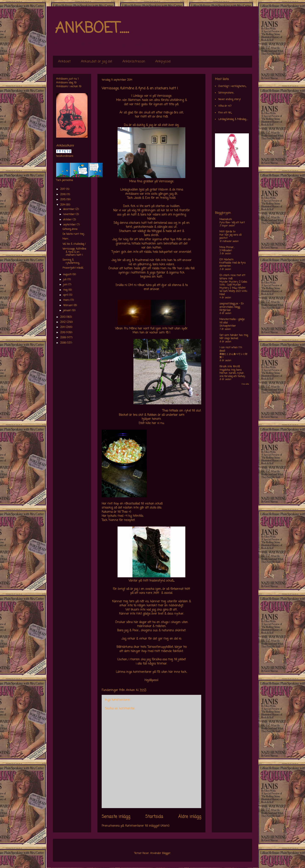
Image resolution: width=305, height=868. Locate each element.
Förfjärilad (225, 310)
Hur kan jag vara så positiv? (230, 237)
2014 (63, 205)
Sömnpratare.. (226, 93)
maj (66, 290)
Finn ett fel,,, (225, 113)
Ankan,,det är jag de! (97, 62)
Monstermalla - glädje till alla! (232, 321)
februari (68, 305)
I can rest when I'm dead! (231, 349)
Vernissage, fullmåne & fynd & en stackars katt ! (74, 252)
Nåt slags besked (229, 339)
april (66, 295)
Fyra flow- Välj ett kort (232, 223)
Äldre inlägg (190, 817)
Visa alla (245, 384)
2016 (63, 195)
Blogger (166, 853)
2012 (63, 322)
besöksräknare (65, 156)
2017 (63, 189)
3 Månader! (226, 251)
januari (68, 311)
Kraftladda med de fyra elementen (232, 265)
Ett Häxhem (226, 260)
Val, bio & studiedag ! (74, 244)
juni (66, 285)
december (69, 209)
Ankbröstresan (134, 62)
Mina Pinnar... (227, 247)
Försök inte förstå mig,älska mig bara (230, 368)
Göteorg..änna (70, 229)
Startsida (154, 817)
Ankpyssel (163, 62)
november (69, 214)
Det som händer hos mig (234, 335)
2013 (63, 317)
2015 (63, 200)
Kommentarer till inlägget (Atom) (147, 826)
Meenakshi (226, 220)
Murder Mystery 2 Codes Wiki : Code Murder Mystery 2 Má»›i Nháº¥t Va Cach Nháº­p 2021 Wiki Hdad (233, 288)
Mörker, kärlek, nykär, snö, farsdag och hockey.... (232, 375)
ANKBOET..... (92, 29)
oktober (68, 220)
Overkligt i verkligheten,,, (232, 86)
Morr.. (66, 239)
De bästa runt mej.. (74, 234)
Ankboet (64, 62)
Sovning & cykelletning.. (71, 261)
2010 (63, 333)
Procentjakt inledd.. (73, 268)
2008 (63, 343)
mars (67, 300)
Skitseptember (228, 326)
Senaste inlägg (116, 817)
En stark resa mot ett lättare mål (232, 277)
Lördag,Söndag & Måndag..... (233, 119)
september (70, 225)
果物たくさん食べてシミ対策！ (233, 356)
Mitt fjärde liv (227, 232)
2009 (64, 338)
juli (65, 280)
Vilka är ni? (225, 106)
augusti (68, 275)
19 (75, 83)
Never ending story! (229, 100)
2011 (63, 327)
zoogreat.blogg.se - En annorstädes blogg (232, 305)
